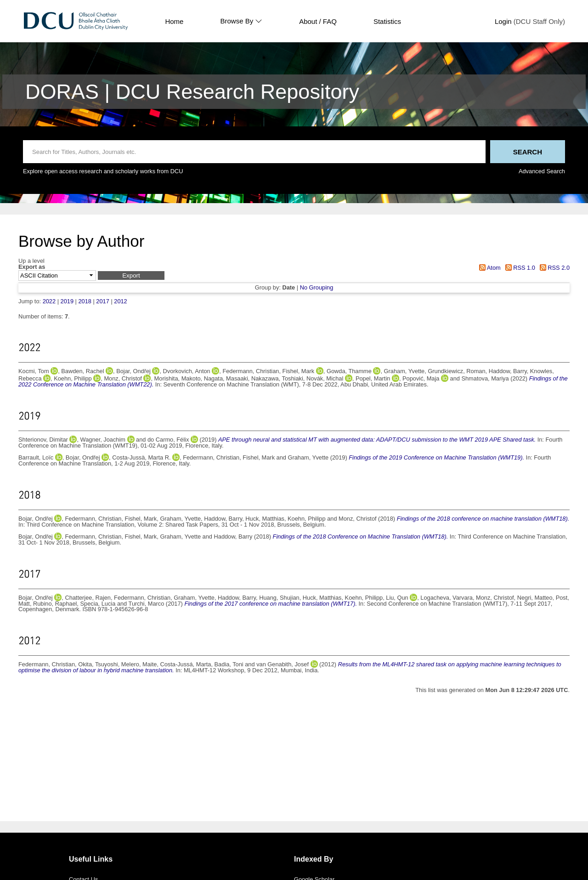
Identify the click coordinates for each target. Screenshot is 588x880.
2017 (102, 301)
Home (174, 21)
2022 (49, 301)
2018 (85, 301)
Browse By (241, 21)
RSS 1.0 (519, 268)
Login (503, 21)
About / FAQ (318, 21)
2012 (120, 301)
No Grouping (317, 287)
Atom (489, 268)
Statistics (387, 21)
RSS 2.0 (553, 268)
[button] (131, 275)
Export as (32, 267)
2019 (67, 301)
